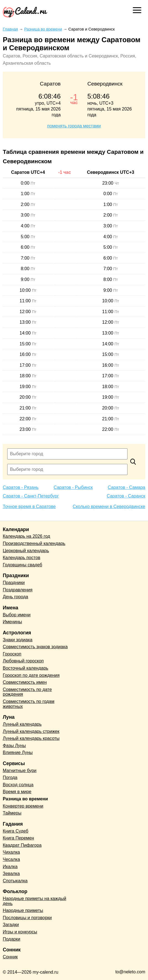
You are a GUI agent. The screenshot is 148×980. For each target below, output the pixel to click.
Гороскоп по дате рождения (31, 675)
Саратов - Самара (127, 487)
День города (15, 597)
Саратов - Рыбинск (73, 487)
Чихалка (11, 852)
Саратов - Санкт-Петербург (31, 496)
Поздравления (18, 590)
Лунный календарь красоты (31, 738)
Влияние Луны (18, 752)
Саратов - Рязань (21, 487)
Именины (12, 622)
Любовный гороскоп (23, 661)
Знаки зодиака (18, 640)
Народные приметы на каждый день (35, 901)
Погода (10, 777)
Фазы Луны (14, 746)
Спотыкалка (15, 881)
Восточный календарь (25, 668)
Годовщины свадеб (22, 565)
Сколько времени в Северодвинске (109, 507)
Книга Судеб (16, 831)
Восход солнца (18, 785)
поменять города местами (74, 126)
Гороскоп (12, 654)
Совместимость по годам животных (29, 704)
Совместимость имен (25, 682)
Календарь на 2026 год (26, 536)
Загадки (11, 925)
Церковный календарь (26, 551)
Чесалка (11, 859)
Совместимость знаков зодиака (35, 647)
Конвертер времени (23, 806)
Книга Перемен (18, 838)
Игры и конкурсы (20, 932)
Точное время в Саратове (29, 507)
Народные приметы (23, 910)
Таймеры (12, 813)
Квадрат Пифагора (22, 845)
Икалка (10, 867)
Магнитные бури (20, 771)
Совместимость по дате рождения (27, 692)
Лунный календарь (22, 724)
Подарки (12, 939)
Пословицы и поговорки (27, 918)
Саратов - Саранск (126, 496)
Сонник (10, 957)
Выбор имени (17, 615)
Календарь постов (21, 558)
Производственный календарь (34, 543)
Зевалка (11, 874)
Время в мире (17, 792)
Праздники (14, 583)
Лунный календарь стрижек (31, 731)
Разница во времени (25, 799)
